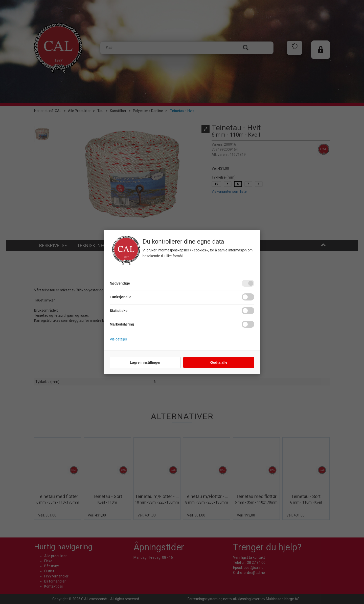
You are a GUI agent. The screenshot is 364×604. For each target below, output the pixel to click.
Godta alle (219, 362)
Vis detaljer (118, 339)
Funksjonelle (121, 297)
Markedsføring (122, 324)
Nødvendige (120, 283)
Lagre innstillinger (145, 362)
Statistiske (119, 311)
